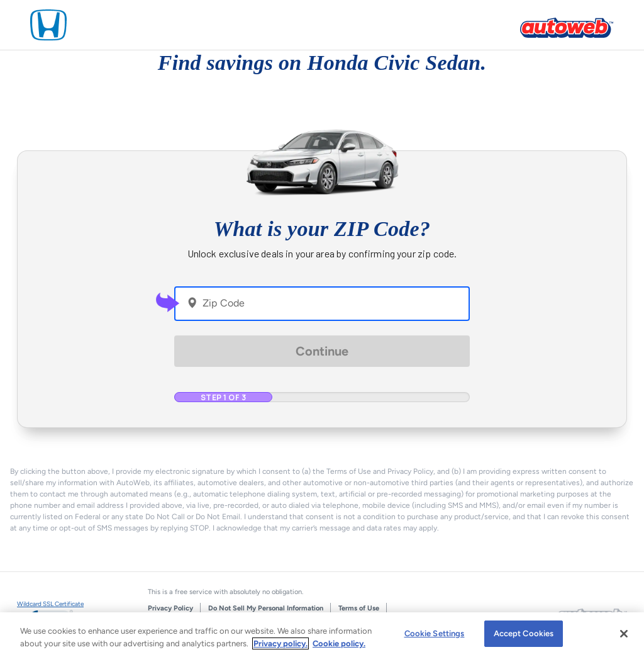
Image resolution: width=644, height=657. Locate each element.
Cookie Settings (435, 633)
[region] (322, 635)
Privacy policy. (280, 643)
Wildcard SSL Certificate (50, 604)
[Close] (624, 634)
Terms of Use (359, 608)
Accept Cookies (524, 633)
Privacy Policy (170, 608)
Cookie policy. (339, 643)
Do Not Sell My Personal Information (266, 608)
